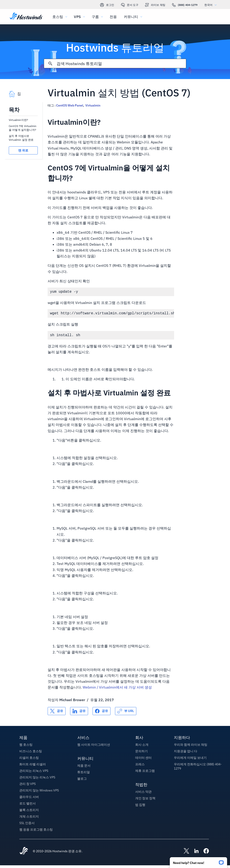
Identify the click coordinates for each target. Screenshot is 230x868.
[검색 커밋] (50, 63)
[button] (198, 861)
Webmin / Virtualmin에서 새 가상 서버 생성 (117, 690)
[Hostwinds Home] (24, 854)
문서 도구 (130, 5)
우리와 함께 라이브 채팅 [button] (191, 747)
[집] (26, 17)
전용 (113, 17)
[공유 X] (57, 714)
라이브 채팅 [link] (155, 5)
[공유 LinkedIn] (79, 714)
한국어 (212, 5)
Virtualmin (93, 105)
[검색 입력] (121, 64)
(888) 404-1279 (185, 5)
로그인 (107, 5)
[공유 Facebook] (102, 714)
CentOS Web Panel (70, 105)
